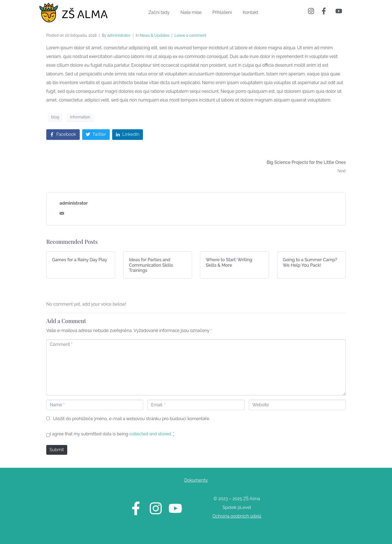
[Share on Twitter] (96, 135)
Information (80, 117)
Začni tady (159, 12)
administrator (119, 35)
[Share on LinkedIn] (128, 135)
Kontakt (250, 12)
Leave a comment (190, 35)
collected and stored (150, 434)
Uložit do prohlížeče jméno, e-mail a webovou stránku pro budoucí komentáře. (131, 419)
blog (55, 117)
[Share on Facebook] (63, 135)
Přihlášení (222, 12)
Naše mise (191, 12)
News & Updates (155, 35)
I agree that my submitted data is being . (112, 434)
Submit (57, 450)
